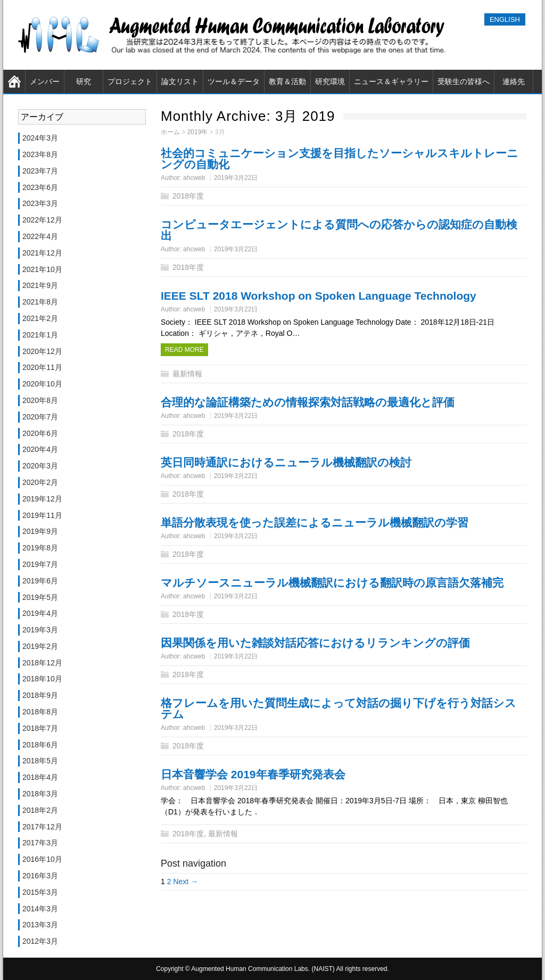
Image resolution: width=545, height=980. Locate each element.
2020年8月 (40, 400)
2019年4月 (40, 613)
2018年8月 (40, 712)
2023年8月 (40, 154)
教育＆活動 (287, 81)
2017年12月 (42, 827)
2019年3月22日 (236, 178)
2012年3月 (40, 941)
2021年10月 (42, 269)
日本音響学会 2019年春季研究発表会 (253, 774)
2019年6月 (40, 581)
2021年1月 (40, 335)
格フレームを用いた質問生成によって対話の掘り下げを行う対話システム (338, 709)
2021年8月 (40, 302)
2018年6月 (40, 745)
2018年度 (188, 196)
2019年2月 (40, 646)
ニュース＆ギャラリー (391, 81)
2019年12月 (42, 499)
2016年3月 (40, 876)
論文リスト (180, 81)
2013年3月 (40, 925)
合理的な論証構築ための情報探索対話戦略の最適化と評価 (308, 402)
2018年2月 (40, 810)
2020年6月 (40, 433)
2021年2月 (40, 318)
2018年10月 (42, 679)
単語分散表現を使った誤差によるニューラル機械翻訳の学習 (315, 522)
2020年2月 (40, 482)
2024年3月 (40, 138)
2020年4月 (40, 449)
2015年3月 (40, 892)
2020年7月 (40, 417)
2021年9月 (40, 285)
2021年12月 (42, 253)
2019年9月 (40, 531)
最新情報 (187, 374)
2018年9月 (40, 695)
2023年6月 (40, 187)
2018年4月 (40, 777)
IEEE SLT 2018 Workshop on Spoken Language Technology (319, 296)
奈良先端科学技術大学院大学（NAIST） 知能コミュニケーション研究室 (235, 35)
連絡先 (514, 81)
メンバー (45, 81)
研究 (84, 81)
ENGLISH (505, 19)
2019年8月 (40, 548)
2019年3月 (40, 630)
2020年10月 (42, 384)
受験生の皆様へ (464, 81)
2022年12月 (42, 220)
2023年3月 (40, 203)
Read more (184, 350)
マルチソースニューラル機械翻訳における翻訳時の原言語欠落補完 (332, 583)
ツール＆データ (234, 81)
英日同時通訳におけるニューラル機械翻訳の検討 (286, 462)
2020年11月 (42, 367)
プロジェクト (130, 81)
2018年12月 (42, 663)
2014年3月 (40, 909)
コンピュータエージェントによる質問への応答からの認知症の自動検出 (339, 230)
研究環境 (330, 81)
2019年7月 (40, 564)
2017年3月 (40, 843)
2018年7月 (40, 728)
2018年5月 (40, 761)
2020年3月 (40, 466)
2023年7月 (40, 171)
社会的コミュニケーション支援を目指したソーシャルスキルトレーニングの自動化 (340, 159)
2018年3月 (40, 794)
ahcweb (194, 178)
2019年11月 (42, 515)
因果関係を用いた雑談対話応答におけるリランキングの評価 (315, 643)
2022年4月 (40, 236)
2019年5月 (40, 597)
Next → (185, 882)
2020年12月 (42, 351)
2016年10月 (42, 859)
